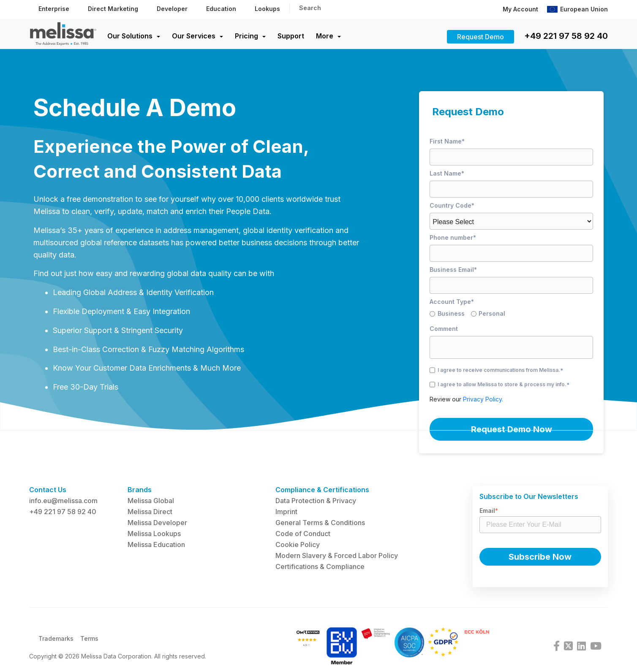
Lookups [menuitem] (267, 9)
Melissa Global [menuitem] (151, 501)
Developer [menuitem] (172, 9)
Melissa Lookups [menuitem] (154, 534)
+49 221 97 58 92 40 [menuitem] (63, 512)
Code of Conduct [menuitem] (303, 534)
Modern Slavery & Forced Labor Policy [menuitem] (337, 555)
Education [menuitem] (221, 9)
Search (310, 8)
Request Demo (480, 37)
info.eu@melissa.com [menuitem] (63, 501)
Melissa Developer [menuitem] (157, 523)
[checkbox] (511, 315)
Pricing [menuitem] (246, 36)
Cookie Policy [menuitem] (298, 545)
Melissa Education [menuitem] (156, 545)
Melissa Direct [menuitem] (150, 512)
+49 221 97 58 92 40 (566, 36)
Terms (89, 644)
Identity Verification (180, 292)
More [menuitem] (325, 36)
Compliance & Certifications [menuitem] (322, 490)
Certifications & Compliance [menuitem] (320, 566)
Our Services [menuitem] (194, 36)
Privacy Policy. (483, 399)
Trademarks (56, 644)
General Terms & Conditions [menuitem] (320, 523)
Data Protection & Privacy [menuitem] (316, 501)
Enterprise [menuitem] (54, 9)
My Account (520, 9)
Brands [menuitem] (140, 490)
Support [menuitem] (291, 36)
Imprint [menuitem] (286, 512)
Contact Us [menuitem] (48, 490)
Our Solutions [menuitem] (130, 36)
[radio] (450, 315)
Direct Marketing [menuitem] (113, 9)
